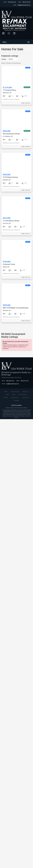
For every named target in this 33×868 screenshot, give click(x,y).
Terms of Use (25, 398)
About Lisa (26, 392)
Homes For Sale (15, 392)
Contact (6, 398)
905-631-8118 (26, 2)
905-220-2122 (12, 2)
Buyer (7, 395)
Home (6, 392)
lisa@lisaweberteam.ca (24, 5)
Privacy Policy (15, 398)
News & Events (23, 395)
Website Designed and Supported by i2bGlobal (17, 408)
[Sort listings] (14, 59)
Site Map (16, 401)
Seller (14, 395)
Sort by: (4, 59)
